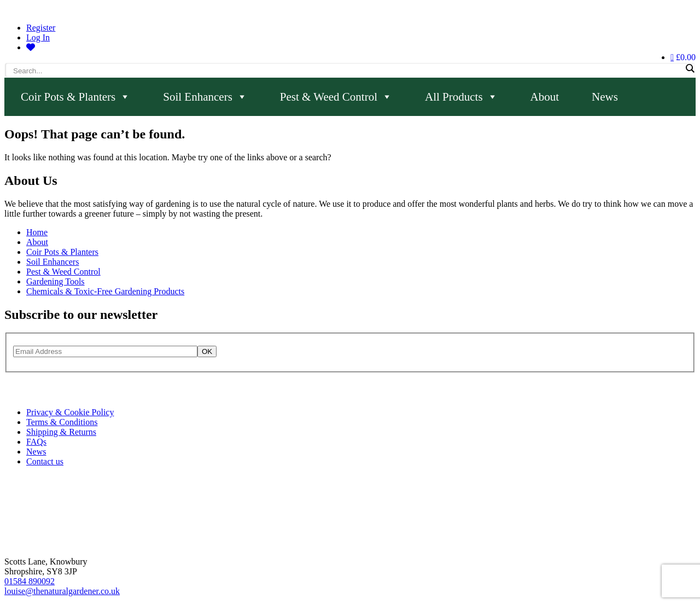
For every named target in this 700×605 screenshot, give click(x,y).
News (605, 97)
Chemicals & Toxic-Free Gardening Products (105, 291)
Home (37, 232)
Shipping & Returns (61, 432)
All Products (461, 97)
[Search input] (347, 71)
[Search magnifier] (690, 68)
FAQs (36, 442)
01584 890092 (30, 581)
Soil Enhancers (205, 97)
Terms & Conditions (62, 422)
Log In (38, 37)
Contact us (45, 461)
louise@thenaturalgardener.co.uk (62, 591)
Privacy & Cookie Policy (70, 412)
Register (41, 28)
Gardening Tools (56, 281)
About (545, 97)
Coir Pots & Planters (75, 97)
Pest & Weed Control (336, 97)
